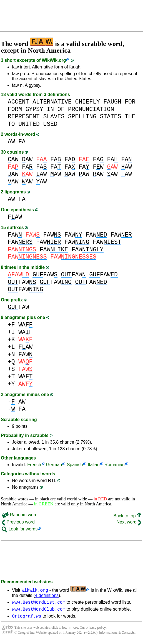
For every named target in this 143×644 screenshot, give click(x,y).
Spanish (75, 465)
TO (11, 124)
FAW (15, 217)
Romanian (115, 465)
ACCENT (18, 102)
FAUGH (112, 102)
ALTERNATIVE (52, 102)
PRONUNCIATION (91, 109)
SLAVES (54, 116)
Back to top (128, 516)
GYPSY (34, 109)
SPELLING (82, 116)
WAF (25, 325)
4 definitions (47, 595)
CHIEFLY (87, 102)
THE (130, 116)
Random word (20, 515)
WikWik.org (54, 60)
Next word (129, 522)
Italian (94, 465)
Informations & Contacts (117, 635)
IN (50, 109)
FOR (130, 102)
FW (98, 167)
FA (22, 142)
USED (50, 124)
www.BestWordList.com (39, 603)
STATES (111, 116)
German (54, 465)
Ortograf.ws (27, 618)
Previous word (18, 522)
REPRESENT (24, 116)
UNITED (29, 124)
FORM (15, 109)
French (34, 465)
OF (61, 109)
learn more (70, 630)
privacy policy (96, 630)
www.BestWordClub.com (39, 611)
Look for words (20, 529)
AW (11, 142)
